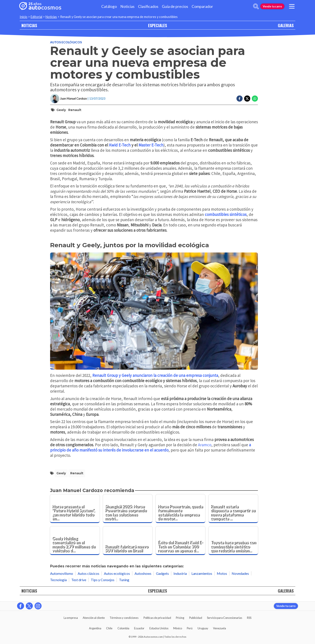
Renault (75, 110)
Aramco (205, 445)
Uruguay (203, 628)
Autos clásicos (88, 573)
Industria (180, 573)
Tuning (124, 580)
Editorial (36, 17)
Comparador (202, 6)
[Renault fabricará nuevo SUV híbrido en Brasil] (128, 541)
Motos (222, 573)
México (178, 628)
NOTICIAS (29, 25)
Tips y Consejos (103, 580)
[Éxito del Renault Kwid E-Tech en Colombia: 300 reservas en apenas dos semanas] (180, 541)
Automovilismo (62, 573)
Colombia (123, 628)
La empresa (71, 618)
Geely (61, 110)
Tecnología (58, 580)
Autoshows (143, 573)
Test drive (79, 580)
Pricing (180, 618)
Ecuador (139, 628)
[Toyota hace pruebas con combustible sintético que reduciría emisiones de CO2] (233, 541)
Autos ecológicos (66, 42)
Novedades (240, 573)
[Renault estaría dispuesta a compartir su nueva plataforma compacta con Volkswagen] (233, 509)
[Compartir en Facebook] (240, 99)
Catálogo (109, 6)
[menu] (292, 6)
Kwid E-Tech (120, 145)
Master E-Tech (151, 145)
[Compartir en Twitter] (247, 99)
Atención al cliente (94, 618)
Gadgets (162, 573)
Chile (109, 628)
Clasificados (148, 6)
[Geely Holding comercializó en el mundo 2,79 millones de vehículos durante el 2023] (75, 541)
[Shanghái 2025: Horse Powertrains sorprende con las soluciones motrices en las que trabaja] (128, 509)
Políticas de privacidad (157, 618)
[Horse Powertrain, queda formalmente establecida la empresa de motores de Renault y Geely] (180, 509)
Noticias (127, 6)
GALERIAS (286, 25)
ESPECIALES (157, 25)
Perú (190, 628)
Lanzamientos (202, 573)
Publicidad (196, 618)
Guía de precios (175, 6)
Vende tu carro (272, 6)
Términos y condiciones (124, 618)
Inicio (24, 17)
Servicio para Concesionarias (225, 618)
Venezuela (220, 628)
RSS (249, 618)
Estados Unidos (159, 628)
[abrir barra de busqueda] (256, 6)
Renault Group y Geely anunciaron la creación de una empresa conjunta (155, 375)
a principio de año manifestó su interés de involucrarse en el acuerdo (150, 447)
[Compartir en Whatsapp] (255, 99)
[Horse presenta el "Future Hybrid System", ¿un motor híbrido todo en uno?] (75, 509)
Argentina (95, 628)
